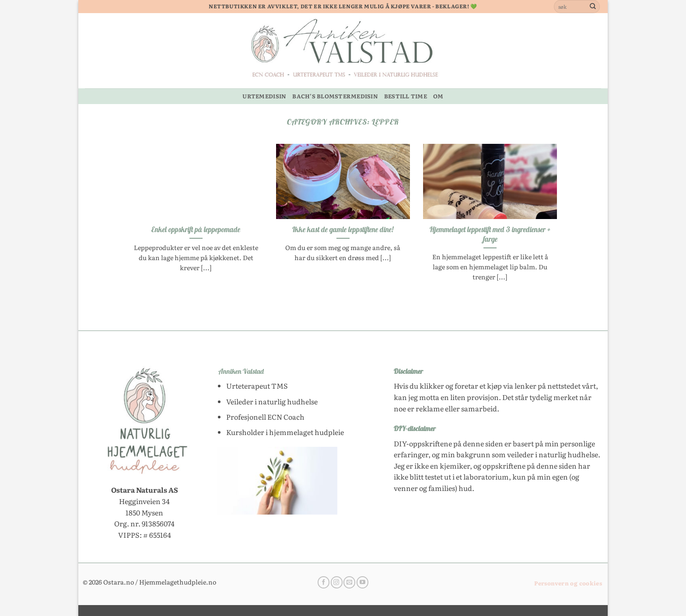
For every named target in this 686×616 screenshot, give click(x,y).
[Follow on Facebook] (324, 582)
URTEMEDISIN (264, 96)
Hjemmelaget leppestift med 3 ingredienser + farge (490, 234)
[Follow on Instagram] (337, 582)
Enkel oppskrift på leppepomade (196, 229)
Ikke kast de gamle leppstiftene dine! (343, 229)
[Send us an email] (349, 582)
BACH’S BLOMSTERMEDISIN (335, 96)
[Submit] (593, 7)
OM (438, 96)
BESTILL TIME (406, 96)
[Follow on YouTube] (362, 582)
